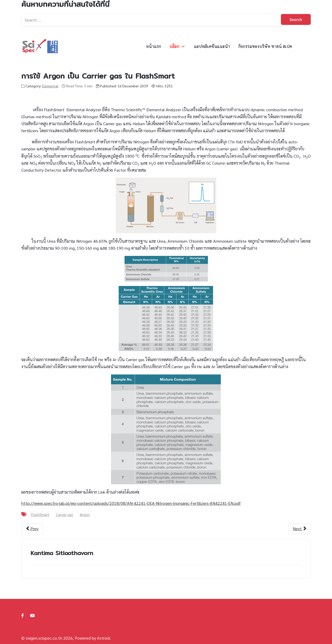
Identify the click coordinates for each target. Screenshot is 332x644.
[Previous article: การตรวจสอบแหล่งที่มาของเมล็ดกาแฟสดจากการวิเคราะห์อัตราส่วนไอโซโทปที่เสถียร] (32, 529)
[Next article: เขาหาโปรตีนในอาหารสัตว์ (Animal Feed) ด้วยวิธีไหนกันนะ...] (300, 529)
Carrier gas (65, 514)
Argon (85, 514)
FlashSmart (40, 514)
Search (296, 19)
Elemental (50, 86)
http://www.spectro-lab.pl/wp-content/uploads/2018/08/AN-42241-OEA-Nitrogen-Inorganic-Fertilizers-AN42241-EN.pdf (131, 503)
